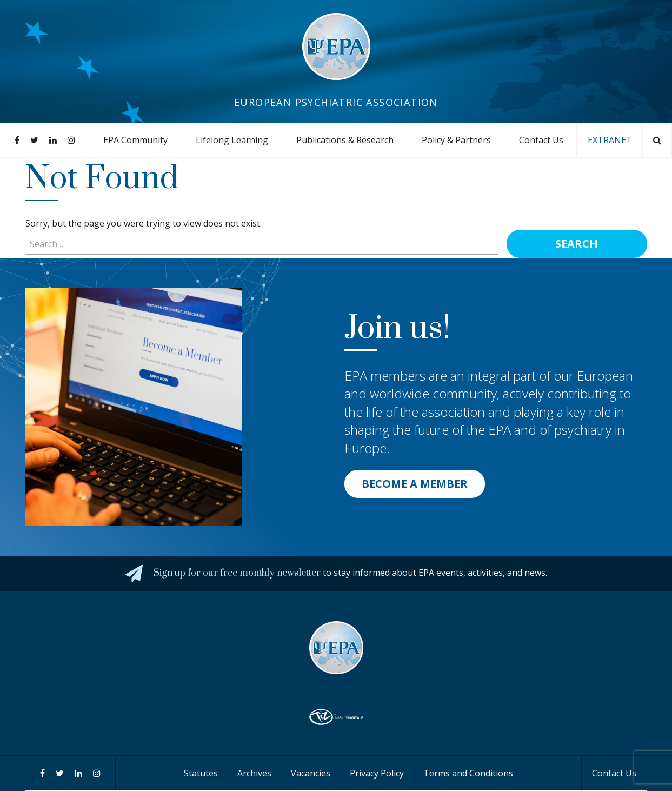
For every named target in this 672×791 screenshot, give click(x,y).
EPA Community (135, 140)
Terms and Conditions (468, 773)
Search (577, 244)
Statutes (201, 773)
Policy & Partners (456, 140)
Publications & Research (345, 140)
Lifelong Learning (232, 140)
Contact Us (541, 140)
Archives (254, 773)
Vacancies (311, 773)
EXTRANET (610, 140)
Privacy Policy (377, 773)
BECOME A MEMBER (415, 484)
